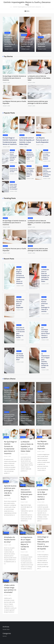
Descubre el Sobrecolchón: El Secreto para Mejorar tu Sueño (30, 156)
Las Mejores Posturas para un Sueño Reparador (42, 140)
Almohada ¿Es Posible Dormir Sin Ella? (14, 170)
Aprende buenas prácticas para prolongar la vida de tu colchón (10, 491)
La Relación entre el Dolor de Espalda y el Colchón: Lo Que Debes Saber (27, 42)
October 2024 (6, 629)
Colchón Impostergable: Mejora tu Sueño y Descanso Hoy (27, 3)
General (7, 33)
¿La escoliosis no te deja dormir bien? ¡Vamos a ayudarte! (47, 156)
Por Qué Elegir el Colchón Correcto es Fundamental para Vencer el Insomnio (14, 78)
